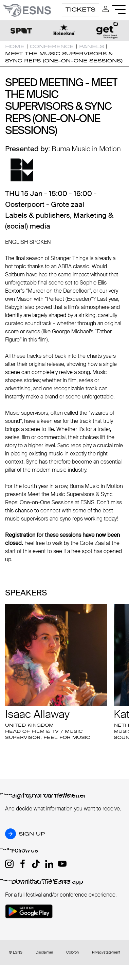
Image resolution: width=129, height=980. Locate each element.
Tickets (80, 9)
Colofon (72, 952)
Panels (91, 46)
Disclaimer (44, 952)
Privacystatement (106, 952)
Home (15, 46)
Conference (52, 46)
